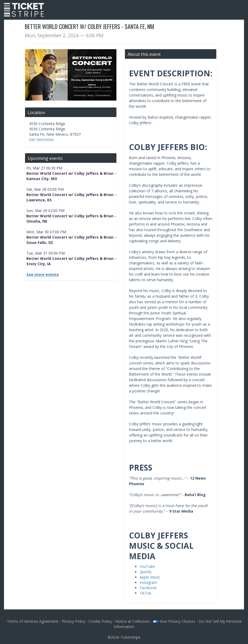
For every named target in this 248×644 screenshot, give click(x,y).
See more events (43, 274)
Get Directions (41, 140)
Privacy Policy (74, 621)
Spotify (146, 572)
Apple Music (150, 577)
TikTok (145, 593)
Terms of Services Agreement (33, 621)
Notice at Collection (132, 621)
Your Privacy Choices (174, 621)
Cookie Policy (100, 621)
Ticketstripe (130, 637)
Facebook (148, 588)
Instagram (148, 582)
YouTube (147, 566)
